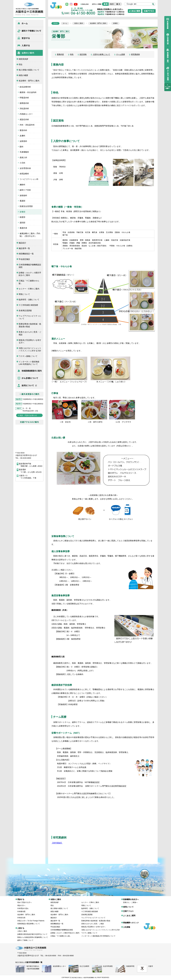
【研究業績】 (57, 843)
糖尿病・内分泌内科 (28, 92)
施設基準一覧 (24, 248)
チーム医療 (121, 54)
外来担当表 (21, 916)
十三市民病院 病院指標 (28, 305)
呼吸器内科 (24, 98)
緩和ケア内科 (25, 190)
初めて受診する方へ (25, 900)
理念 (21, 64)
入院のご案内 (22, 929)
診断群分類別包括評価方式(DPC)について (32, 932)
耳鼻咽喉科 (24, 152)
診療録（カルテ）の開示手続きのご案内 (30, 274)
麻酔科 (22, 185)
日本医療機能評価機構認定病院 (30, 266)
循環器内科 (24, 103)
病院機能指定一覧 (26, 254)
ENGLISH (85, 4)
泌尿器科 (23, 141)
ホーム (29, 23)
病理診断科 (24, 174)
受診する (29, 38)
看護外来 (23, 228)
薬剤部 (22, 223)
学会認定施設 (24, 259)
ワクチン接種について (28, 356)
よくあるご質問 (129, 914)
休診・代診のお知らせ (28, 415)
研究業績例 (135, 54)
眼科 (22, 147)
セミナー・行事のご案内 (29, 289)
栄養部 (22, 212)
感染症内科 (24, 119)
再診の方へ (21, 903)
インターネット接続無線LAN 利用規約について (29, 363)
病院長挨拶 (23, 59)
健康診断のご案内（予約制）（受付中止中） (30, 235)
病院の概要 (23, 75)
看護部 (22, 201)
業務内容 (60, 54)
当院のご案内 (29, 53)
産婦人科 (23, 157)
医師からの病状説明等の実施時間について (33, 935)
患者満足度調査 (25, 311)
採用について (29, 385)
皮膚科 (22, 136)
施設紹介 (22, 243)
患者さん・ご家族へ (130, 900)
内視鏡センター (26, 114)
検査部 (22, 217)
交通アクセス (128, 909)
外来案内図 (21, 909)
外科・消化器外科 (27, 125)
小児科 (22, 163)
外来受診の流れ (23, 906)
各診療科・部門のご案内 (29, 81)
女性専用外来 (25, 168)
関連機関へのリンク (131, 921)
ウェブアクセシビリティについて (30, 317)
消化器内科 (24, 109)
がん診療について (29, 378)
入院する (29, 45)
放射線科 (23, 195)
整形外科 (23, 130)
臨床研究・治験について (29, 300)
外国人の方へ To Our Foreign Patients (31, 919)
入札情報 (127, 925)
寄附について (24, 294)
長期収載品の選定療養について (29, 922)
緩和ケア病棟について (29, 31)
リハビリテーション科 (29, 179)
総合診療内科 (25, 87)
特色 (72, 54)
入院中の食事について (101, 54)
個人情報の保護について (29, 70)
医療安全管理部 (26, 206)
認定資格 (83, 54)
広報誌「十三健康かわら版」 (29, 282)
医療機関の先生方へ (29, 371)
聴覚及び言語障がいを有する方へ (30, 341)
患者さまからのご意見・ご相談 (30, 333)
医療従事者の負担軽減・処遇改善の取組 (30, 325)
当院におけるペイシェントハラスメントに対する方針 (30, 349)
